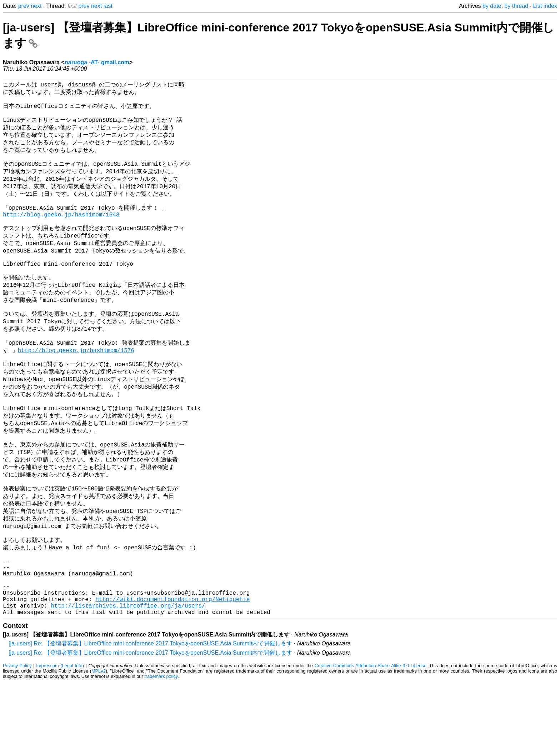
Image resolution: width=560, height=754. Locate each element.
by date (492, 6)
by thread (516, 6)
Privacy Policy (17, 738)
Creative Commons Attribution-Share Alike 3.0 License (371, 738)
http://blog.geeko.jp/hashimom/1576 (76, 385)
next (36, 6)
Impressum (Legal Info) (60, 738)
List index (545, 6)
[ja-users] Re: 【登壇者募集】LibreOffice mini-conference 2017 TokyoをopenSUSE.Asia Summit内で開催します (150, 716)
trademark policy (161, 748)
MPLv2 (99, 743)
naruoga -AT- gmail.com (97, 62)
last (108, 6)
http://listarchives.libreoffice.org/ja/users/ (128, 676)
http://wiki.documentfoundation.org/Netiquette (172, 668)
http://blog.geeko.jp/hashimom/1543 (61, 231)
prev (24, 6)
